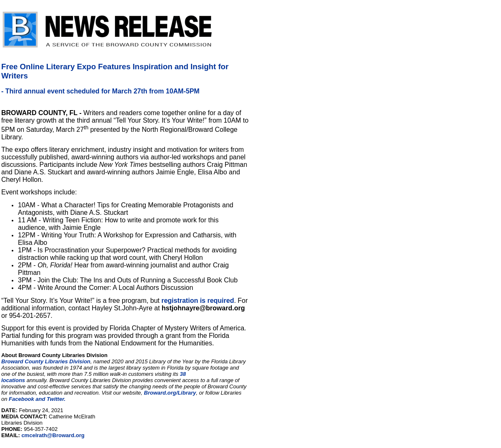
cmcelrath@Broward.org (53, 435)
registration (180, 301)
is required (216, 301)
